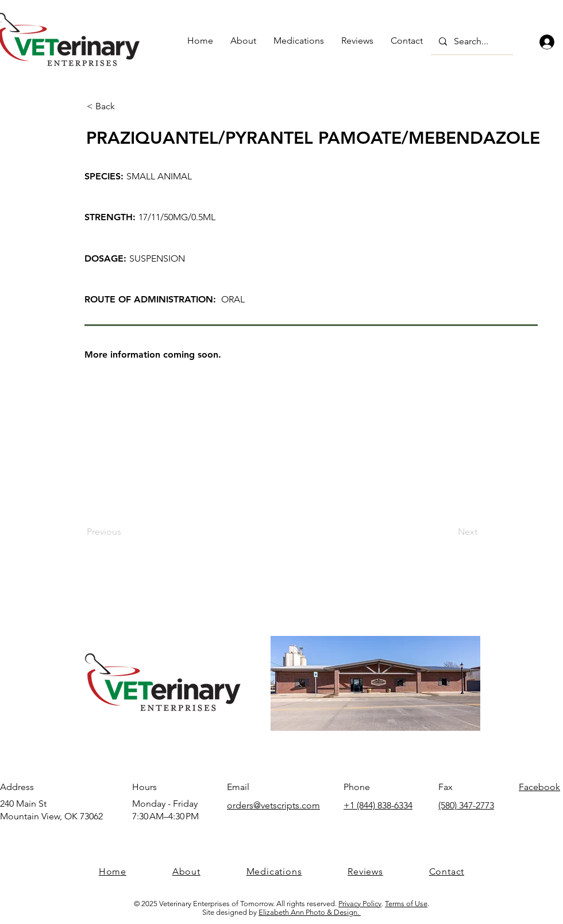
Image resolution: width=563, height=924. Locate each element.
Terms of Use (406, 904)
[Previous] (125, 532)
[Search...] (471, 41)
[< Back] (125, 106)
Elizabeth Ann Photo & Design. (310, 912)
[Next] (449, 532)
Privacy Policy (360, 904)
